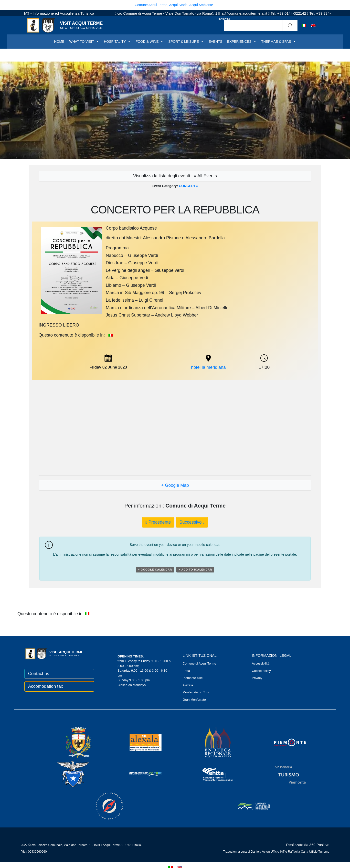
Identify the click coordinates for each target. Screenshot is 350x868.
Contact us (39, 674)
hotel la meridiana (208, 367)
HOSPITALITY (117, 42)
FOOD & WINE (149, 42)
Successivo (192, 522)
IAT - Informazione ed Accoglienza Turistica (59, 13)
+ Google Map (175, 485)
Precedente (158, 522)
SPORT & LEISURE (186, 42)
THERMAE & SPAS (279, 42)
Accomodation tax (46, 686)
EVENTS (215, 42)
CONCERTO (189, 186)
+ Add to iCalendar (195, 570)
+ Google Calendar (155, 570)
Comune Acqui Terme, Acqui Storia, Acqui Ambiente (175, 5)
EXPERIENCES (242, 42)
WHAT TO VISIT (84, 42)
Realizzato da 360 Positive (308, 845)
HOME (59, 42)
